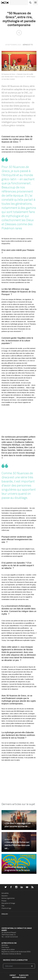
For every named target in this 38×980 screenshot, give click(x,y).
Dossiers (5, 896)
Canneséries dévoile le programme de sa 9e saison (17, 869)
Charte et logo (6, 908)
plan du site (24, 975)
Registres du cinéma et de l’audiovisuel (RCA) (16, 952)
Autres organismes (8, 898)
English (5, 914)
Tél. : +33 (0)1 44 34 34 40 (10, 937)
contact (13, 975)
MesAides (5, 945)
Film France (5, 947)
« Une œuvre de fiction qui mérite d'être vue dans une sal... (17, 845)
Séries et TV (9, 821)
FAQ (3, 906)
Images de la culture (8, 949)
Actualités (5, 893)
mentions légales (19, 977)
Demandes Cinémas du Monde (11, 954)
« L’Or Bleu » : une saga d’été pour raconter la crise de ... (18, 825)
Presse (4, 901)
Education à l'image (8, 903)
